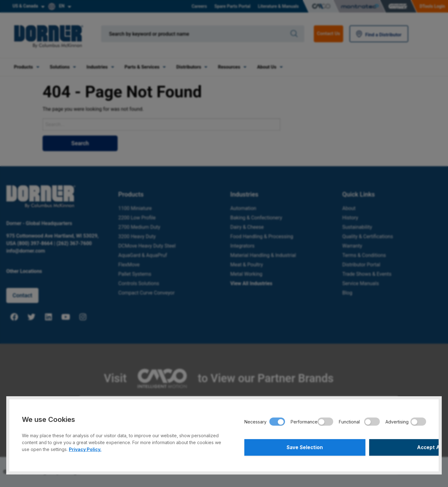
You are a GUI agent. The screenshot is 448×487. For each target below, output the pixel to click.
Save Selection (289, 447)
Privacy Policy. (85, 448)
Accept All (382, 447)
